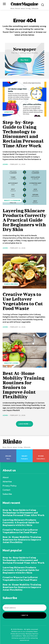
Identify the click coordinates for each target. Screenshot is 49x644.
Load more (24, 424)
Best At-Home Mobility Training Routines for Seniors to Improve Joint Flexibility (24, 385)
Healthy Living (11, 363)
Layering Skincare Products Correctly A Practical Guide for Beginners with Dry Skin (24, 220)
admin (5, 164)
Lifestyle (9, 112)
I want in (24, 615)
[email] (24, 608)
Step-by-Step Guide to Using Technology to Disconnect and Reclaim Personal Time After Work (23, 134)
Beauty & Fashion (12, 200)
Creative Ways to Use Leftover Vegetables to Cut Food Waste (23, 301)
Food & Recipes (11, 284)
